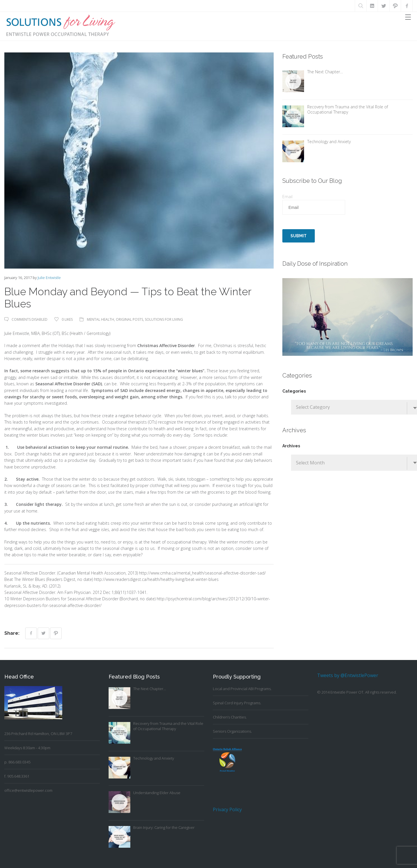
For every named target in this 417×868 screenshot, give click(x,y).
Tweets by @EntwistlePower (348, 675)
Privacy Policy (227, 809)
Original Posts (129, 319)
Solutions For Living (164, 319)
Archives (291, 446)
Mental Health (100, 319)
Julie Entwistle (49, 278)
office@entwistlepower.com (28, 790)
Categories (294, 391)
